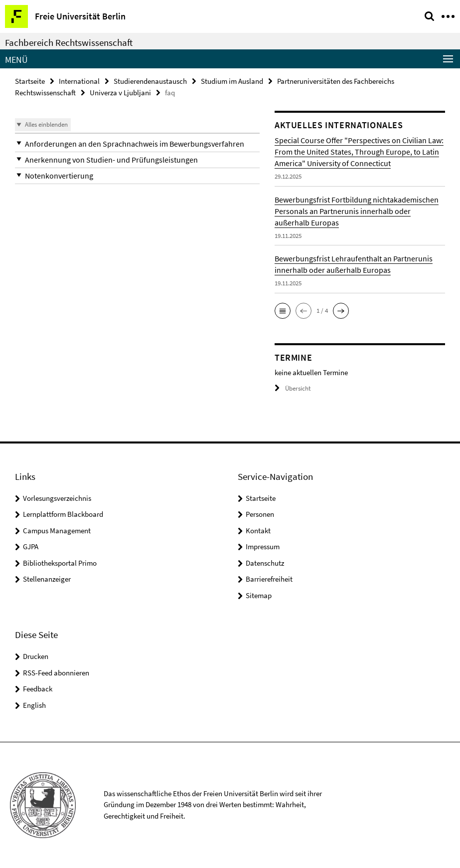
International (79, 81)
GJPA (31, 546)
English (34, 705)
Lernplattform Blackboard (63, 514)
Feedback (38, 689)
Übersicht (293, 388)
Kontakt (258, 531)
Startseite (30, 81)
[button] (137, 144)
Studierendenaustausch (150, 81)
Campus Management (57, 531)
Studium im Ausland (232, 81)
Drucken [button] (36, 656)
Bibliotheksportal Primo (60, 563)
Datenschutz (265, 563)
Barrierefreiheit (269, 579)
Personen (260, 514)
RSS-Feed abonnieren (56, 673)
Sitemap (259, 595)
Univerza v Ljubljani (120, 93)
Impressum (263, 546)
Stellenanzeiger (47, 579)
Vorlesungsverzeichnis (57, 498)
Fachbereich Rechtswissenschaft (69, 42)
